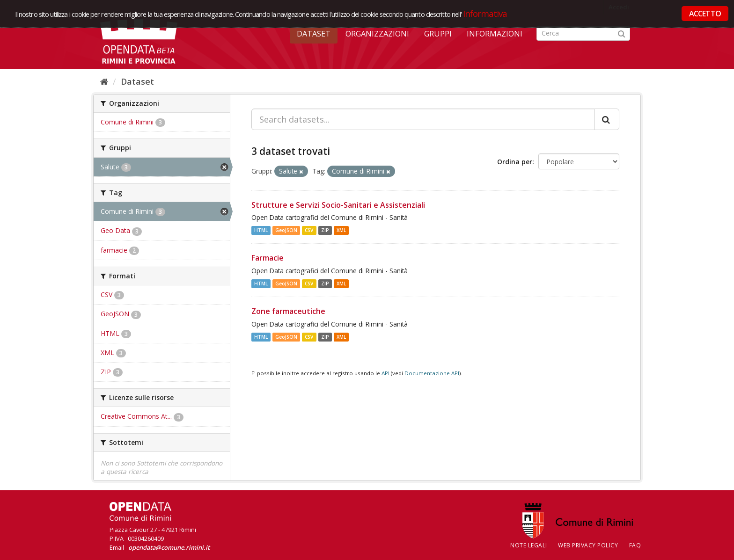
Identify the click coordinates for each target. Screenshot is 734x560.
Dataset (314, 34)
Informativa (485, 13)
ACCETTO (705, 14)
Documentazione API (432, 373)
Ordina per (515, 162)
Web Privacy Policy (588, 545)
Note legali (529, 545)
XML (341, 230)
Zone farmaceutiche (288, 311)
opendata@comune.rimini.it (169, 547)
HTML (261, 230)
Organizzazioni (377, 34)
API (385, 373)
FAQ (635, 545)
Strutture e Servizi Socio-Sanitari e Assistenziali (338, 205)
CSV (309, 230)
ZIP (325, 230)
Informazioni (495, 34)
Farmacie (268, 258)
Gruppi (438, 34)
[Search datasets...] (423, 119)
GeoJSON (286, 230)
